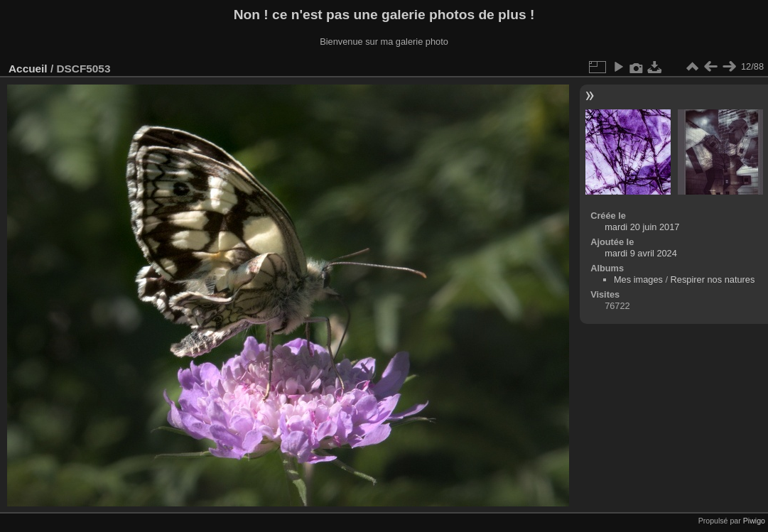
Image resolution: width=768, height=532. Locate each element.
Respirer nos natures (713, 279)
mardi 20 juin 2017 (642, 227)
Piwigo (754, 521)
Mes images (638, 279)
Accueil (28, 69)
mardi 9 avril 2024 (641, 253)
